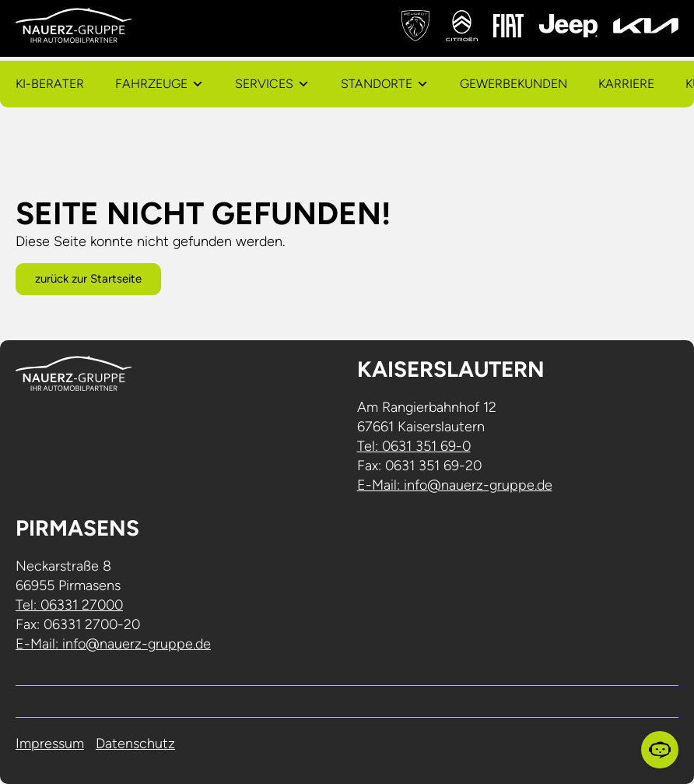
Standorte (377, 84)
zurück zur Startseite (88, 279)
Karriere (626, 84)
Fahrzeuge (151, 84)
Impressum (50, 744)
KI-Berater (50, 84)
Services (264, 84)
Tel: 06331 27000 (69, 605)
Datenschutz (135, 744)
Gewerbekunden (513, 84)
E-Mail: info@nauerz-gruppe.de (455, 485)
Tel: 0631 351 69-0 (414, 446)
